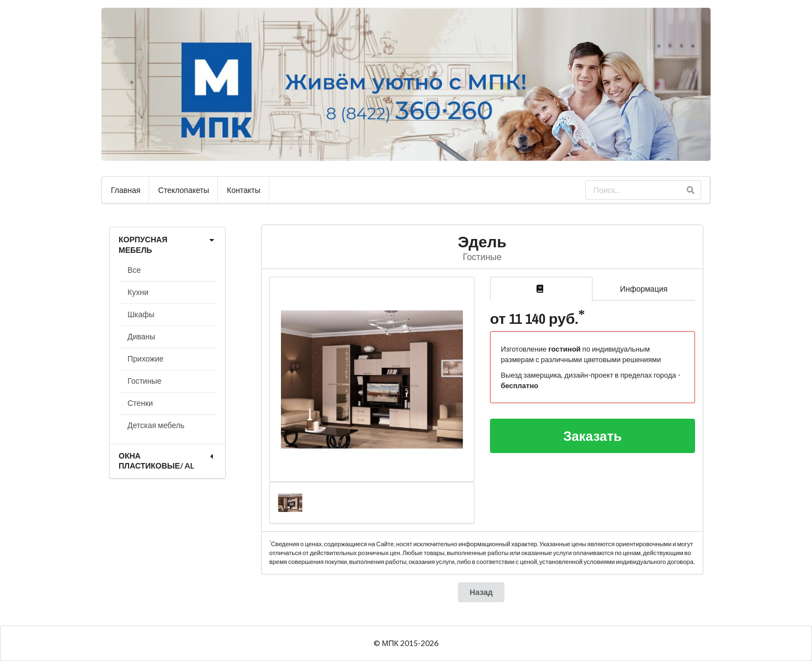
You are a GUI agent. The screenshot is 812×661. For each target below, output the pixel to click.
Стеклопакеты (183, 190)
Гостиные (144, 381)
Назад (481, 592)
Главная (126, 190)
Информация (644, 289)
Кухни (138, 292)
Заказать (593, 436)
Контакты (243, 190)
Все (134, 270)
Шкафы (141, 314)
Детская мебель (156, 425)
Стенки (140, 403)
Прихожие (145, 359)
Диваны (141, 336)
